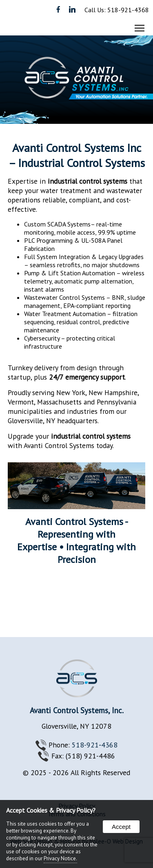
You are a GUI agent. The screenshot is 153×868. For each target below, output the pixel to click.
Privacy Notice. (60, 858)
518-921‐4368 (95, 745)
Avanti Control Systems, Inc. (77, 710)
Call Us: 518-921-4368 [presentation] (117, 10)
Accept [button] (121, 827)
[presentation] (59, 10)
